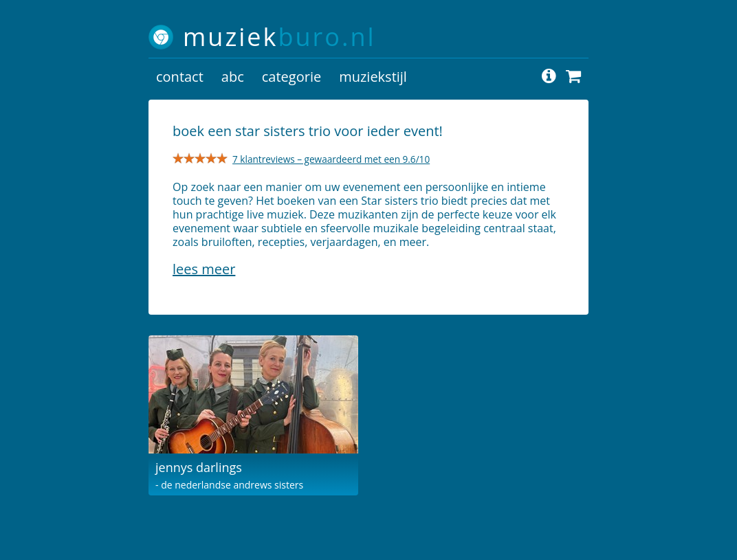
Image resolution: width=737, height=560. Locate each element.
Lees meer (204, 269)
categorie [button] (291, 77)
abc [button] (233, 77)
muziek (279, 37)
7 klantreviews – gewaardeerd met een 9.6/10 (331, 159)
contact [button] (180, 77)
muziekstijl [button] (373, 77)
